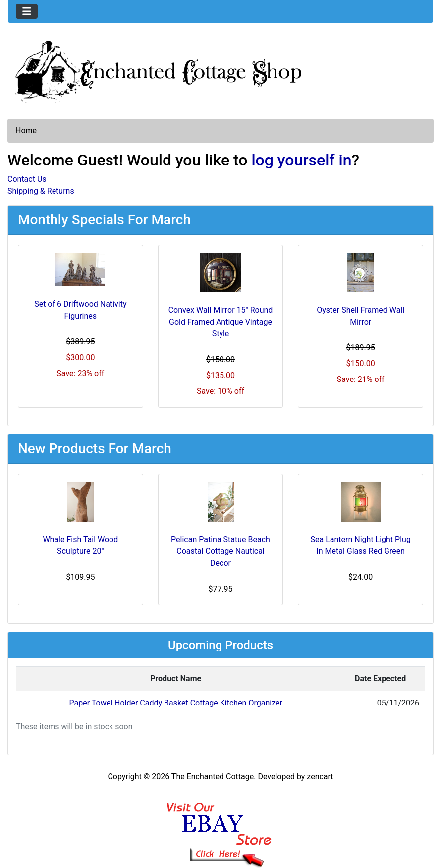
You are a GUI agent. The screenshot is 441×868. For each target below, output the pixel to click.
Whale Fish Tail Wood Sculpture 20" (80, 545)
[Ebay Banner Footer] (221, 825)
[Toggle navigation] (27, 11)
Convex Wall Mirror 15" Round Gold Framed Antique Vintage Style (221, 322)
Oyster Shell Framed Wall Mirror (360, 316)
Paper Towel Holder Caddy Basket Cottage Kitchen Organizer (176, 703)
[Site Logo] (220, 69)
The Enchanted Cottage (213, 777)
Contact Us (27, 179)
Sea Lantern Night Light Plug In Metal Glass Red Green (361, 545)
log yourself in (301, 160)
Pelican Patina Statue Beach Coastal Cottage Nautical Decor (220, 551)
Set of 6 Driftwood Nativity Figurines (80, 310)
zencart (320, 777)
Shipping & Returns (41, 191)
